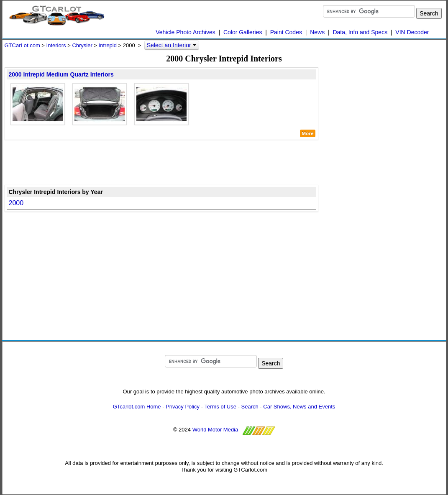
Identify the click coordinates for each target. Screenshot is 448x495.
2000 (16, 203)
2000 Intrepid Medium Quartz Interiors (61, 74)
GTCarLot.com (22, 45)
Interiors (56, 45)
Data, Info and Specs (360, 32)
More (307, 133)
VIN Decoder (412, 32)
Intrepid (108, 45)
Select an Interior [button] (172, 45)
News (317, 32)
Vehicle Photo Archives (185, 32)
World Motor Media (215, 430)
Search (250, 407)
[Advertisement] (161, 162)
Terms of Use (220, 407)
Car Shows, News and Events (299, 407)
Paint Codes (286, 32)
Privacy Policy (183, 407)
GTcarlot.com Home (137, 407)
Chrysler (82, 45)
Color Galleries (243, 32)
